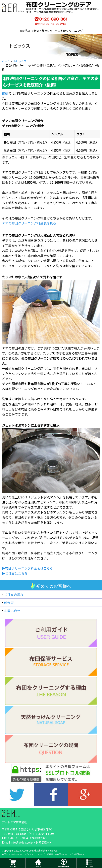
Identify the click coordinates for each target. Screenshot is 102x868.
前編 (5, 93)
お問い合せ (12, 611)
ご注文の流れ (14, 594)
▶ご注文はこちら (15, 573)
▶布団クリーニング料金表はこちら (27, 568)
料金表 (9, 603)
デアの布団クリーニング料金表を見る (29, 223)
